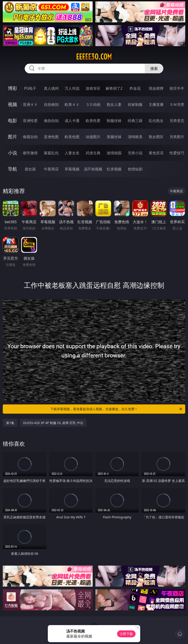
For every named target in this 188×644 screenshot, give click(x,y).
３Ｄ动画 (93, 104)
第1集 (10, 423)
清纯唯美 (135, 137)
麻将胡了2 (114, 88)
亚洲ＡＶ (30, 104)
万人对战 (72, 88)
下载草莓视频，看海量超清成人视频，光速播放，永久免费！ (117, 409)
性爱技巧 (177, 153)
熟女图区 (156, 137)
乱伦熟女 (156, 121)
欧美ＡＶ (72, 104)
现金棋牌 (156, 88)
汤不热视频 (93, 169)
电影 (12, 120)
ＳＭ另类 (177, 104)
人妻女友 (72, 153)
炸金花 (135, 88)
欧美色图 (72, 137)
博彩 (12, 88)
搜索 (154, 68)
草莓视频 (72, 169)
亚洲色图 (51, 137)
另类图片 (177, 137)
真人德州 (51, 88)
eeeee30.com (94, 57)
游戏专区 (93, 88)
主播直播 (156, 104)
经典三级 (135, 121)
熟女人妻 (114, 104)
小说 (12, 153)
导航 (12, 169)
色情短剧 (135, 169)
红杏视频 (114, 169)
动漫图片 (93, 137)
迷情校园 (114, 153)
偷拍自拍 (51, 121)
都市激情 (30, 153)
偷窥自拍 (30, 137)
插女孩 (30, 169)
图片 (12, 137)
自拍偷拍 (51, 104)
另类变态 (177, 121)
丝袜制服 (135, 104)
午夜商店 (51, 169)
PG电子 (30, 88)
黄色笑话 (156, 153)
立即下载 (126, 634)
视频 (12, 104)
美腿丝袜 (114, 137)
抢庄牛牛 (177, 88)
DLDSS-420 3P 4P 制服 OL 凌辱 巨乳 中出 (53, 423)
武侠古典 (93, 153)
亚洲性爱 (30, 121)
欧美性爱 (93, 121)
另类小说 (135, 153)
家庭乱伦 (51, 153)
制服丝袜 (114, 121)
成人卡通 (72, 121)
